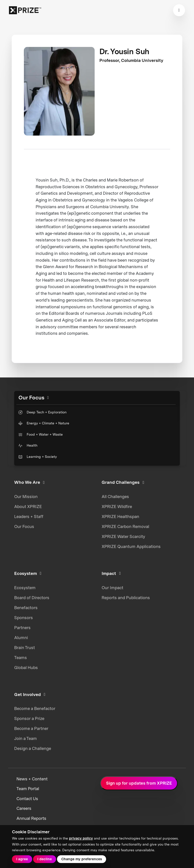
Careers (24, 808)
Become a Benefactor (35, 708)
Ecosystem (25, 588)
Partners (22, 628)
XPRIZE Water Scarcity (123, 536)
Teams (21, 658)
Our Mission (26, 497)
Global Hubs (26, 668)
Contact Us (27, 799)
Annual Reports (31, 818)
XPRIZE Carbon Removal (125, 526)
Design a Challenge (33, 748)
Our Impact (112, 588)
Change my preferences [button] (82, 859)
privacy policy (81, 838)
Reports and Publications (126, 598)
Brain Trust (25, 648)
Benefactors (26, 608)
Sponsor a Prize (29, 718)
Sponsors (24, 618)
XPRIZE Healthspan (120, 517)
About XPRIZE (28, 507)
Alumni (21, 638)
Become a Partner (31, 728)
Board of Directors (32, 598)
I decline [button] (45, 859)
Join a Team (26, 738)
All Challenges (115, 497)
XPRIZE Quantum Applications (131, 546)
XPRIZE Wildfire (117, 507)
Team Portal (28, 789)
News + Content (32, 779)
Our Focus (24, 526)
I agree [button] (22, 859)
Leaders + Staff (29, 517)
